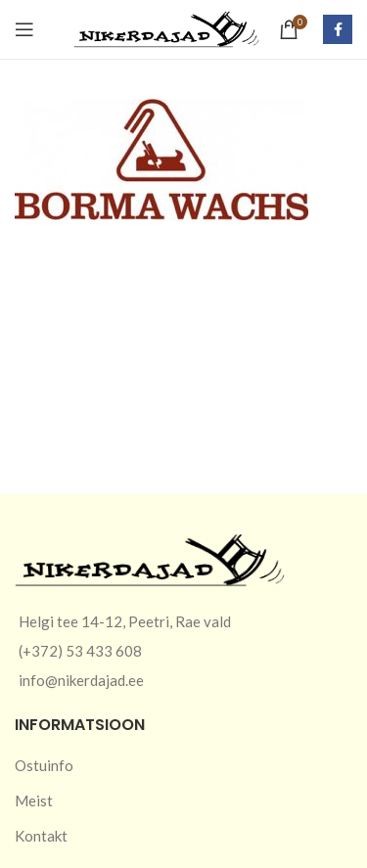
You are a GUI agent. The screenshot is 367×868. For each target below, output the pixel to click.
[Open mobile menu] (24, 29)
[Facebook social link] (338, 29)
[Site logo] (166, 27)
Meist (34, 800)
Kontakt (41, 836)
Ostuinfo (44, 765)
